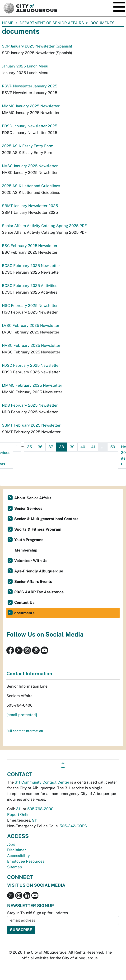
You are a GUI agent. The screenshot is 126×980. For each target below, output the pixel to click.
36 (40, 447)
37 (51, 447)
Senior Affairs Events (33, 582)
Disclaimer (16, 850)
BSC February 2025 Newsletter (30, 246)
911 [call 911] (35, 820)
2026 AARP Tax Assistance (39, 592)
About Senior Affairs (33, 498)
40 (83, 447)
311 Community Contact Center (42, 782)
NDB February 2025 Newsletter (30, 405)
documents (24, 613)
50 (113, 447)
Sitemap (15, 867)
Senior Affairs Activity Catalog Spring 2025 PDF (44, 226)
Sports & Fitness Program (38, 529)
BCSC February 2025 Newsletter (31, 266)
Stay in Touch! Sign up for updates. (38, 913)
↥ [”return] (63, 765)
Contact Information (29, 674)
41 (93, 447)
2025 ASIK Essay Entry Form (28, 146)
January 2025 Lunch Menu (25, 66)
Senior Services (28, 508)
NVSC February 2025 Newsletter (31, 345)
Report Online (19, 815)
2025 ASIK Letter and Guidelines (31, 186)
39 (72, 447)
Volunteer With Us (31, 561)
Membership (26, 550)
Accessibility (19, 856)
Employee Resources (26, 861)
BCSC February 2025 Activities (30, 286)
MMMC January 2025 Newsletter (31, 106)
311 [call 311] (19, 809)
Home (8, 23)
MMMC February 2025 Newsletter (32, 385)
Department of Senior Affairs (52, 23)
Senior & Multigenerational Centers (46, 519)
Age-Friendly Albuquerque (39, 571)
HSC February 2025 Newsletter (30, 306)
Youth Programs (29, 540)
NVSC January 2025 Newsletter (30, 166)
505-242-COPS (73, 826)
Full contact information (25, 731)
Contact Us (24, 602)
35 (29, 447)
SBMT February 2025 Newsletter (31, 425)
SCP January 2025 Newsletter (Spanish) (37, 46)
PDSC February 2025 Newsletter (31, 365)
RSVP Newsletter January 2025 (30, 86)
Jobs (11, 844)
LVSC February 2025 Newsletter (31, 326)
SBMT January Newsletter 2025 (30, 206)
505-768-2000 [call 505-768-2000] (40, 809)
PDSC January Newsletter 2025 (30, 126)
